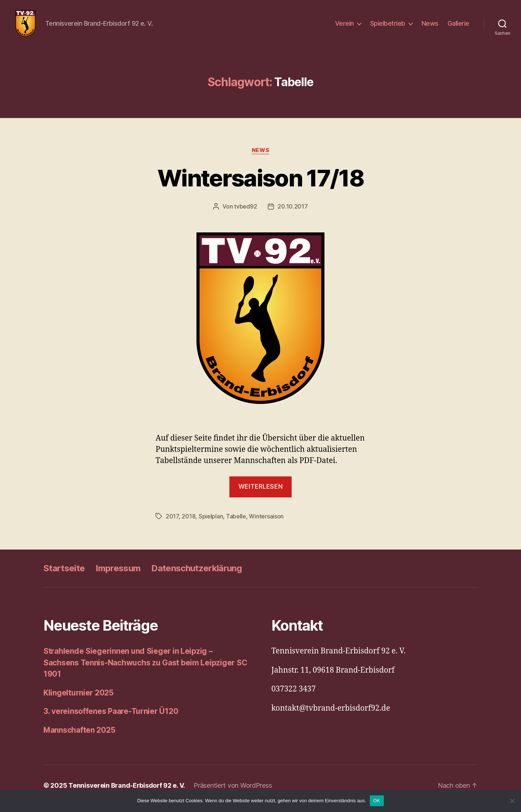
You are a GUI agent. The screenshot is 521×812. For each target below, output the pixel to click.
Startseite (64, 574)
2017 (172, 522)
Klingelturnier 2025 (79, 699)
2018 (189, 522)
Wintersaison (266, 522)
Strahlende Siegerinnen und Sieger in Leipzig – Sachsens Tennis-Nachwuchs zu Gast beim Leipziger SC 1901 (145, 669)
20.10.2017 (293, 213)
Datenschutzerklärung (196, 574)
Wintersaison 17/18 (260, 184)
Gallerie (458, 26)
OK (377, 801)
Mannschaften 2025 (79, 736)
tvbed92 (245, 213)
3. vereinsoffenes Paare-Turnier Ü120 (111, 717)
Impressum (118, 574)
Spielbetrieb (388, 26)
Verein (344, 26)
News (430, 26)
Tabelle (236, 522)
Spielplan (211, 522)
